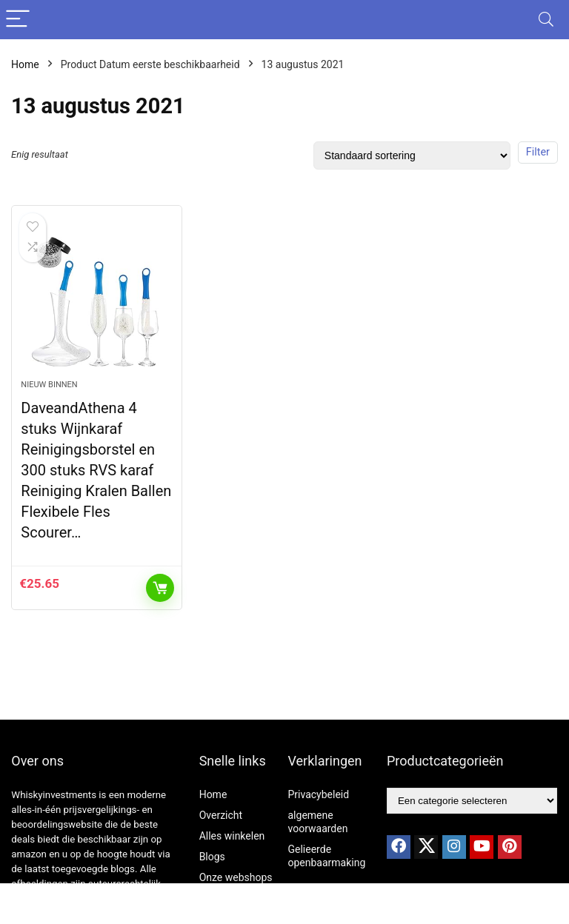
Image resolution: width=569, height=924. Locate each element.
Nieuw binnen (49, 385)
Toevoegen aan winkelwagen (160, 588)
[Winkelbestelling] (412, 155)
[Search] (546, 20)
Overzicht (221, 815)
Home (25, 64)
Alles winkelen (232, 836)
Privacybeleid (319, 794)
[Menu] (18, 20)
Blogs (212, 857)
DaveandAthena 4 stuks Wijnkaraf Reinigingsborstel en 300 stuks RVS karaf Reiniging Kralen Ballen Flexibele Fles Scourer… (96, 470)
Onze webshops (236, 877)
